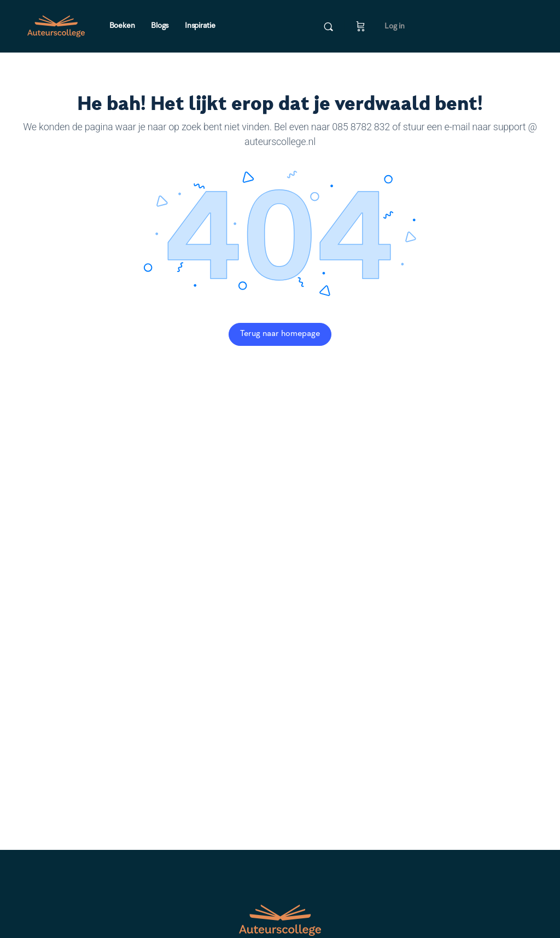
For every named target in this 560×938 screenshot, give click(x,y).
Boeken (122, 26)
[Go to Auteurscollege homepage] (56, 26)
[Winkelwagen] (361, 26)
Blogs (160, 26)
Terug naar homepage (280, 334)
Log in (395, 26)
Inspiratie (200, 26)
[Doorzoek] (328, 27)
